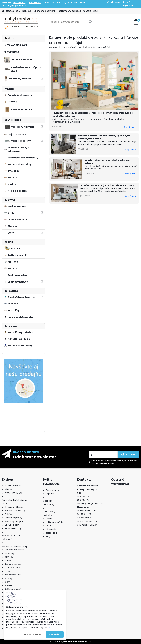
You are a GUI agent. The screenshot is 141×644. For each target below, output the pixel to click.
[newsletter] (128, 454)
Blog (95, 11)
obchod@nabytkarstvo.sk (14, 5)
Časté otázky (13, 11)
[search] (90, 23)
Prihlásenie (115, 2)
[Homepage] (3, 11)
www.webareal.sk (82, 641)
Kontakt (87, 11)
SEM (107, 47)
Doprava (27, 11)
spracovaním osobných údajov (118, 461)
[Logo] (21, 22)
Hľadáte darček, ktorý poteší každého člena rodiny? (108, 185)
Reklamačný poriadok (70, 11)
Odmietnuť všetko (33, 634)
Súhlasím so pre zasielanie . (114, 462)
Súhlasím (55, 634)
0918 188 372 (35, 3)
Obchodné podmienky (45, 11)
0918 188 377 (19, 3)
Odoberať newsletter (35, 457)
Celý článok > (130, 127)
